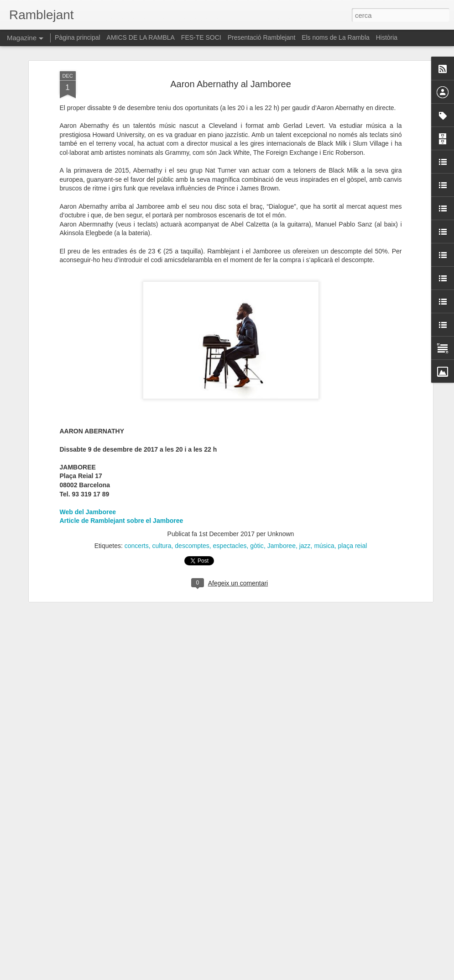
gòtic (257, 539)
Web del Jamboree (88, 506)
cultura (162, 539)
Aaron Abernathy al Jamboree (231, 78)
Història (387, 37)
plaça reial (353, 539)
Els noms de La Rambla (336, 37)
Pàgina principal (78, 37)
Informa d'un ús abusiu (305, 975)
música (324, 539)
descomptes (192, 539)
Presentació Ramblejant (262, 37)
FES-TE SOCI (201, 37)
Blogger (268, 975)
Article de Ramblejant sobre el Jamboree (122, 515)
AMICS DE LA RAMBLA (141, 37)
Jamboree (282, 539)
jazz (305, 539)
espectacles (230, 539)
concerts (137, 539)
